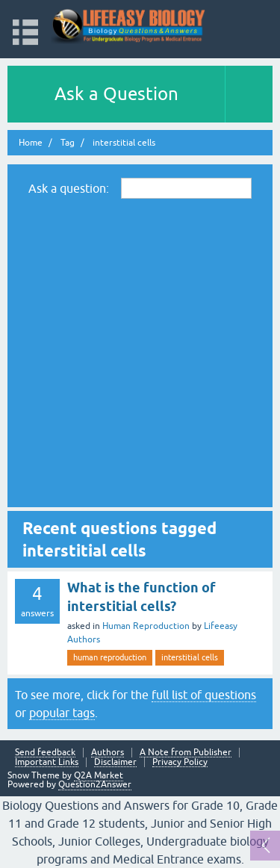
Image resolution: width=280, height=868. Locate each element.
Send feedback (45, 753)
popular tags (62, 713)
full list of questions (204, 695)
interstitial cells (190, 657)
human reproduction (110, 657)
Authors (108, 753)
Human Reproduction (146, 626)
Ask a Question (116, 94)
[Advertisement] (140, 352)
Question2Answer (95, 784)
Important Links (47, 762)
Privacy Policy (180, 762)
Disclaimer (115, 762)
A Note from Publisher (186, 753)
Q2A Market (99, 775)
